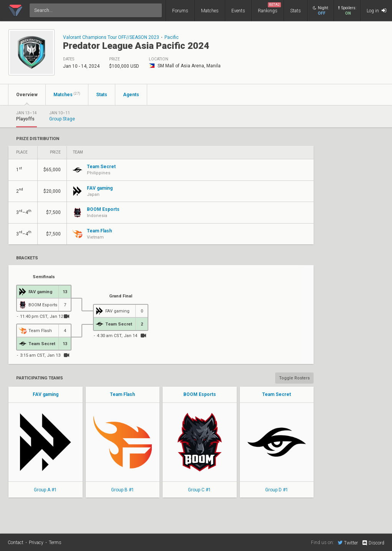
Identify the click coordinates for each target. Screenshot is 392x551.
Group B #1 (123, 490)
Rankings (269, 8)
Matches (210, 11)
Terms (55, 543)
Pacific (172, 37)
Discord (373, 543)
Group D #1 (277, 490)
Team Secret (277, 394)
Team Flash (122, 394)
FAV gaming (46, 394)
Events (238, 11)
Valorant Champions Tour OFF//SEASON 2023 (111, 37)
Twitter (348, 543)
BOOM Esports (200, 394)
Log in (376, 11)
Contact (16, 543)
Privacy (36, 543)
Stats (296, 11)
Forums (180, 11)
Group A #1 (45, 490)
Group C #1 (199, 490)
